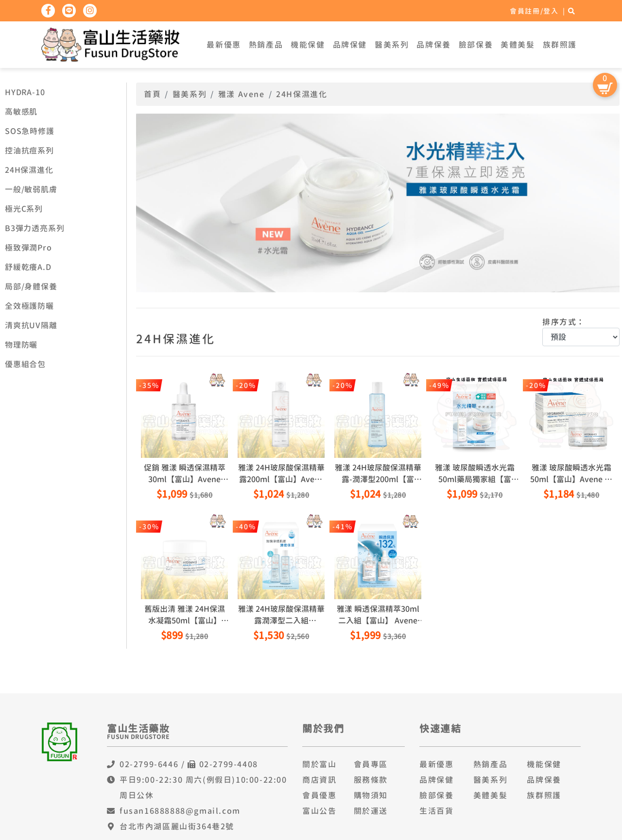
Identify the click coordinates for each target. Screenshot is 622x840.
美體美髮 (518, 45)
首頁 (152, 94)
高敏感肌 (21, 112)
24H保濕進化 (29, 170)
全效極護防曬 (29, 306)
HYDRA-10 (25, 92)
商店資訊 (319, 780)
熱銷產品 (266, 45)
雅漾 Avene (242, 94)
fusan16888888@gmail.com (180, 811)
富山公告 (319, 811)
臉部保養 (476, 45)
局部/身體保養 (31, 286)
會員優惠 (319, 795)
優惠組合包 (25, 364)
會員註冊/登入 (534, 11)
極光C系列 (24, 209)
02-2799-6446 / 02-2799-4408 (189, 764)
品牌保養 (433, 45)
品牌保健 (350, 45)
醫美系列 (392, 45)
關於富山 (319, 764)
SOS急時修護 (30, 131)
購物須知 (371, 795)
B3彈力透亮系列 (35, 228)
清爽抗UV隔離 (31, 325)
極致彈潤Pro (28, 248)
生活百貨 (436, 811)
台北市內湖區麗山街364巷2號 (177, 826)
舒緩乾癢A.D (28, 267)
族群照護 (560, 45)
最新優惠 (224, 45)
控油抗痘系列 (29, 151)
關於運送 (371, 811)
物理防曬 (21, 345)
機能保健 (308, 45)
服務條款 (371, 780)
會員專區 (371, 764)
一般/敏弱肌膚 (31, 189)
